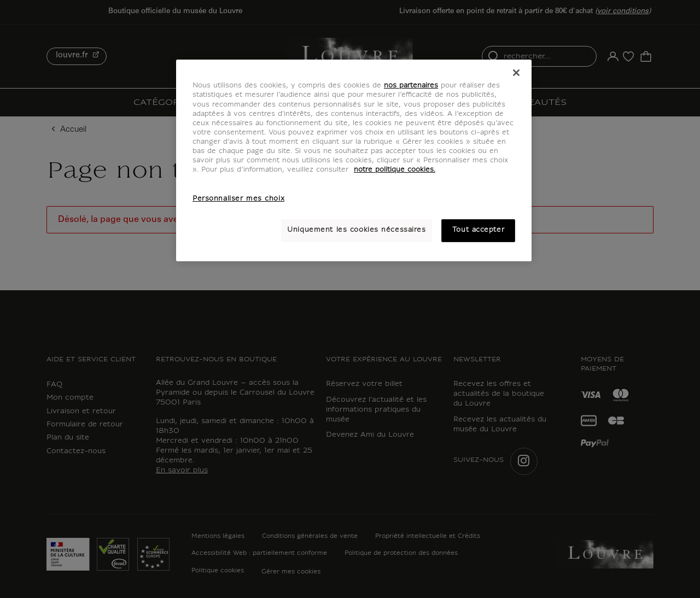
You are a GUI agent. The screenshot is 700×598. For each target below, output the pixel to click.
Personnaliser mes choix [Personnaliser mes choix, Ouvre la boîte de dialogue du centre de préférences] (238, 199)
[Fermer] (516, 73)
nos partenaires (411, 86)
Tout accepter (478, 230)
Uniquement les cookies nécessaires (356, 230)
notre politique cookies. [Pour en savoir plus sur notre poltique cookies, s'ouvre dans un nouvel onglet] (395, 170)
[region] (354, 160)
